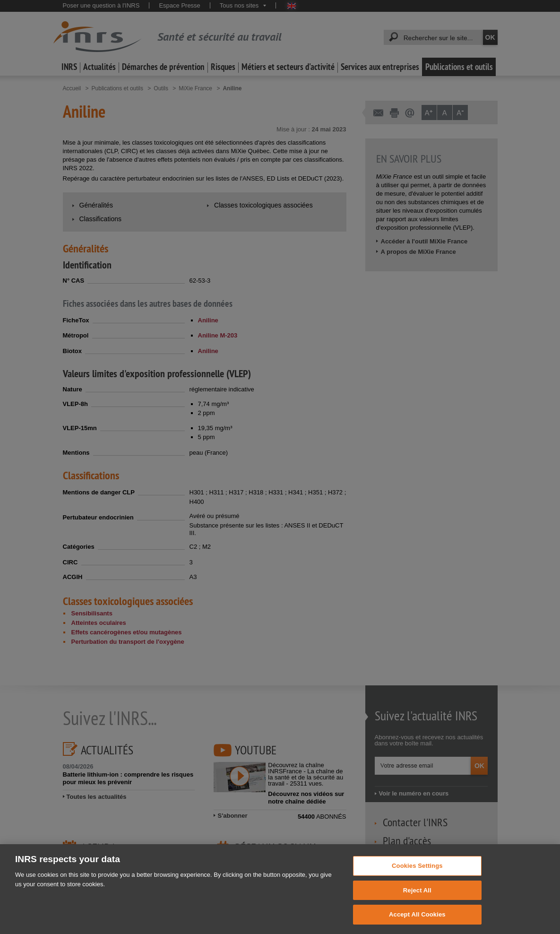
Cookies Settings (417, 876)
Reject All (417, 900)
